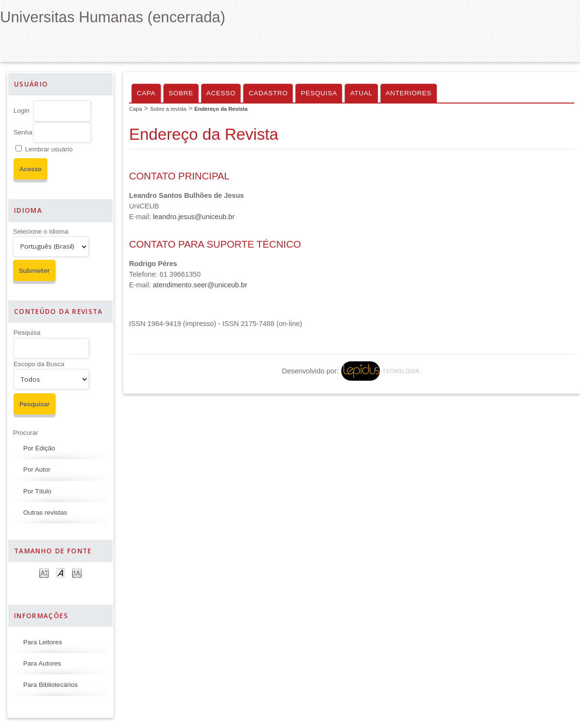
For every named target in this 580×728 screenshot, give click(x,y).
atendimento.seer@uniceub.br (200, 285)
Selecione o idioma (41, 231)
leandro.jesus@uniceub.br (194, 217)
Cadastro (268, 93)
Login (22, 111)
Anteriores (409, 93)
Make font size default (60, 572)
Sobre (181, 93)
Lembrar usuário (49, 149)
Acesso (221, 93)
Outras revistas (45, 513)
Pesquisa (27, 333)
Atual (361, 93)
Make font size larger (77, 572)
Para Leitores (43, 642)
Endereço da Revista (221, 109)
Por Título (37, 491)
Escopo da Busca (39, 364)
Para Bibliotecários (51, 685)
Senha (23, 132)
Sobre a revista (168, 109)
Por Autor (37, 469)
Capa (146, 93)
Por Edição (39, 448)
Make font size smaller (44, 572)
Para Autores (42, 663)
